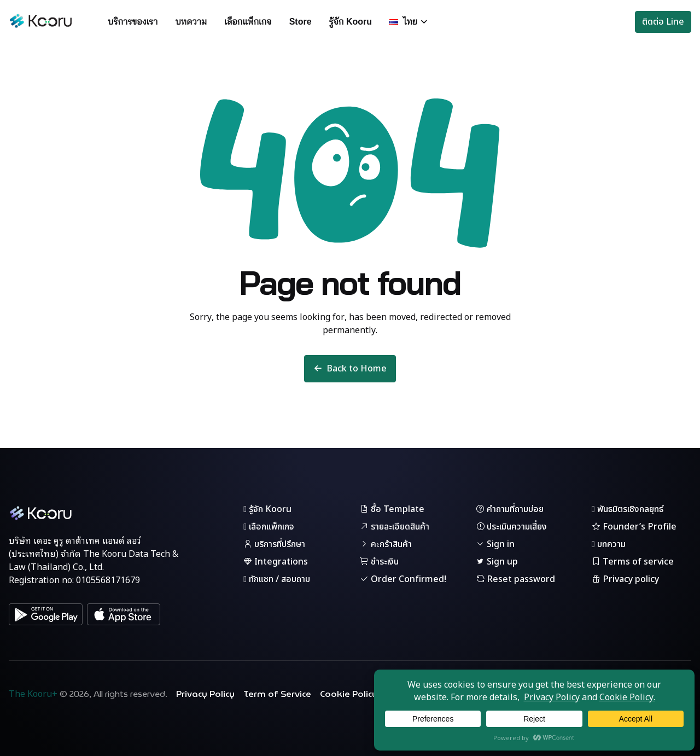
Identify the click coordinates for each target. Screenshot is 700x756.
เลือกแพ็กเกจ (248, 22)
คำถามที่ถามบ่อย (510, 509)
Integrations (276, 562)
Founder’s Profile (634, 527)
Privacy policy (625, 579)
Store (301, 22)
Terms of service (633, 562)
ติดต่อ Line (663, 22)
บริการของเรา (133, 22)
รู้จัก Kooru (351, 22)
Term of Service (277, 694)
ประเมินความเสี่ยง (511, 527)
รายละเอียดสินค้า (395, 527)
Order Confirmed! (403, 579)
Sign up (497, 562)
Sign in (495, 544)
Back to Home (350, 369)
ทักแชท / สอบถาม (277, 579)
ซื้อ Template (392, 509)
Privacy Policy (205, 694)
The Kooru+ (33, 694)
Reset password (515, 579)
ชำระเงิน (379, 562)
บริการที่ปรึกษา (274, 544)
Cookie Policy (349, 694)
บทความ (191, 22)
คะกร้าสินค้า (386, 544)
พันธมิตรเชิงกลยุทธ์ (628, 509)
